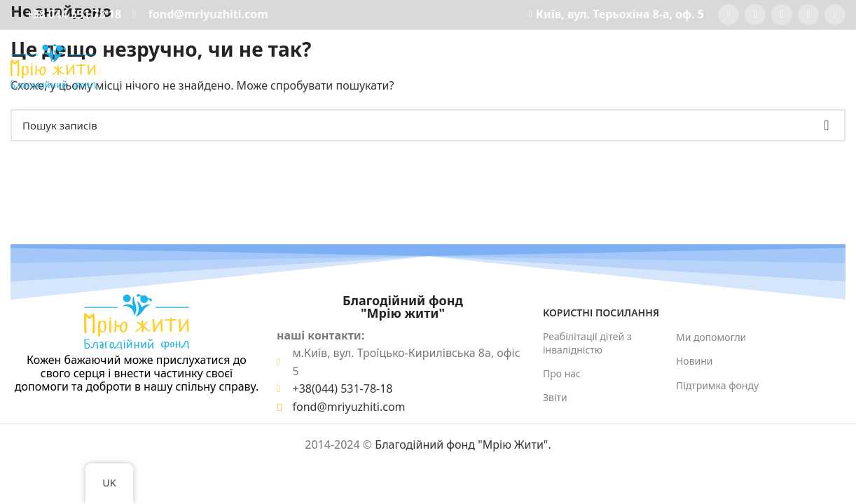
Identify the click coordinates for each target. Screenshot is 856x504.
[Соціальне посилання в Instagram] (782, 15)
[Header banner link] (428, 252)
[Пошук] (843, 66)
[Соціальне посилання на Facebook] (729, 15)
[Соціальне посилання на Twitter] (755, 15)
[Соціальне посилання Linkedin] (835, 15)
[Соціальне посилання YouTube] (808, 15)
